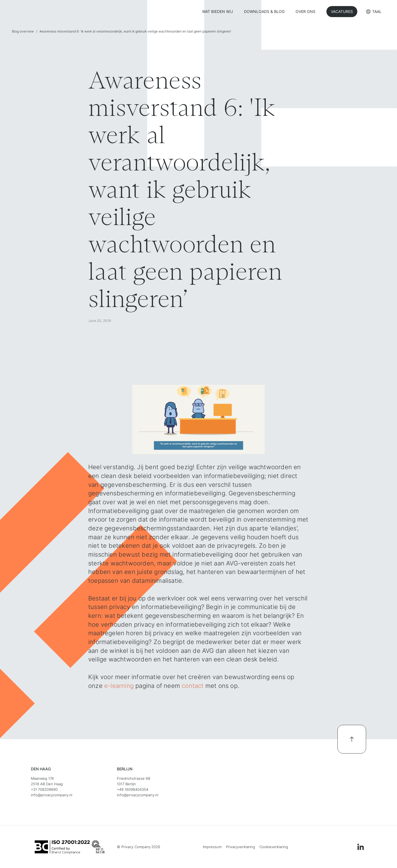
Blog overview (23, 31)
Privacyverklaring (241, 847)
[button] (374, 12)
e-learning (120, 686)
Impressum (212, 847)
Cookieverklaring (274, 847)
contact (193, 686)
